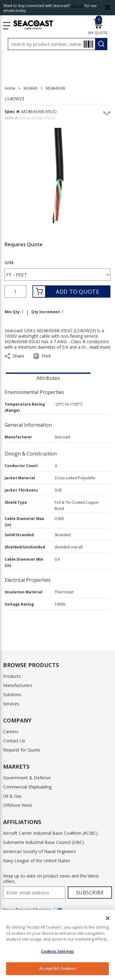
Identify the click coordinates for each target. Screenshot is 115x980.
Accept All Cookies (57, 968)
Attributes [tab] (48, 378)
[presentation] (48, 377)
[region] (57, 945)
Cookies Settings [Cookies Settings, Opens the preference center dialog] (57, 951)
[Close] (108, 918)
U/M (9, 263)
